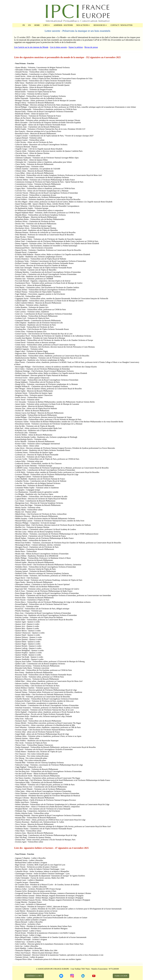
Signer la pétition (76, 47)
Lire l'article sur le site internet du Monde (31, 47)
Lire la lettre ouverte (58, 47)
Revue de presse (91, 47)
